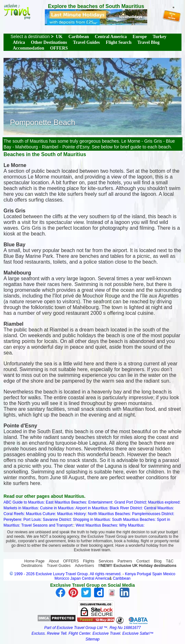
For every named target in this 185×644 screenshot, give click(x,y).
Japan (76, 578)
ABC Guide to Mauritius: (24, 502)
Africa (19, 42)
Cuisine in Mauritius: (57, 508)
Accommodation (28, 48)
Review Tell (56, 633)
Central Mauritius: (159, 508)
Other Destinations (49, 42)
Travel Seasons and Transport (47, 525)
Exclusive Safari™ (138, 633)
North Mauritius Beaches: (109, 514)
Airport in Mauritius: (92, 508)
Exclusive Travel (106, 633)
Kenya (130, 574)
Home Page (34, 561)
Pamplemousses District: (153, 514)
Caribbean (79, 37)
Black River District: (126, 508)
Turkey (160, 37)
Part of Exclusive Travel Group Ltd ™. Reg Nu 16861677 (92, 628)
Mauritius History (71, 514)
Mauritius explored (164, 502)
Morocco (62, 578)
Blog (158, 561)
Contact (143, 561)
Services (106, 561)
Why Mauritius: (132, 525)
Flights (88, 561)
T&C (170, 561)
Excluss (38, 633)
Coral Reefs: (14, 514)
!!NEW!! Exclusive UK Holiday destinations (137, 566)
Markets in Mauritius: (21, 508)
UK (59, 37)
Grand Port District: (131, 502)
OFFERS (59, 48)
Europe (140, 37)
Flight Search (119, 42)
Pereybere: (13, 520)
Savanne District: (57, 520)
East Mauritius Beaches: (66, 502)
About (54, 561)
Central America (111, 37)
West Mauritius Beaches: (97, 525)
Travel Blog (148, 42)
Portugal (145, 574)
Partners (125, 561)
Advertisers (84, 566)
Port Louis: (32, 520)
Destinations (32, 566)
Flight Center (79, 633)
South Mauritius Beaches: (134, 520)
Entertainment (100, 502)
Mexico (169, 574)
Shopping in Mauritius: (92, 520)
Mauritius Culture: (41, 514)
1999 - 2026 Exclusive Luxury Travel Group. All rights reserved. (68, 574)
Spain (157, 574)
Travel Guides (86, 42)
